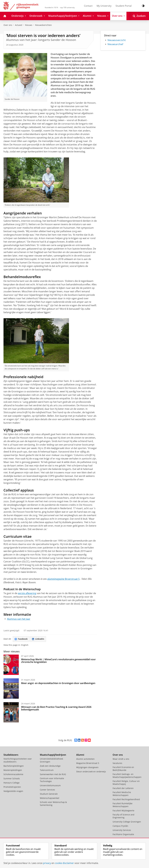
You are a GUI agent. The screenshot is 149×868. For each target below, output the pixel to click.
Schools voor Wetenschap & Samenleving (53, 804)
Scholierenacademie (13, 774)
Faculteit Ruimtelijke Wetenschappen (123, 805)
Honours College (11, 783)
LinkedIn (38, 639)
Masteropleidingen (13, 770)
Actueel (19, 25)
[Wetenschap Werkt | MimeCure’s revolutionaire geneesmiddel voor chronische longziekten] (11, 665)
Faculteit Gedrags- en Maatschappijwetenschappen (127, 776)
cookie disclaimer (64, 863)
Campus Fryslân (120, 826)
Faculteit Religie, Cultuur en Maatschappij (126, 783)
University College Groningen (127, 822)
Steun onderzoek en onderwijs (91, 772)
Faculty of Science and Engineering (123, 816)
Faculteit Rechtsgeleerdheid (126, 799)
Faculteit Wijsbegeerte (123, 811)
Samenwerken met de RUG (53, 774)
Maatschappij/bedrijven (53, 755)
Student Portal (124, 6)
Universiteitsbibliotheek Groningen (51, 760)
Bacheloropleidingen (14, 766)
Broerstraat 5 (72, 579)
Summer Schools (12, 778)
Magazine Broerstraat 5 (88, 763)
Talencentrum (47, 770)
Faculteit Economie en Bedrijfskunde (123, 769)
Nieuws (29, 25)
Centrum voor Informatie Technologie (52, 780)
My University (104, 6)
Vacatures (117, 763)
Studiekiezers (11, 755)
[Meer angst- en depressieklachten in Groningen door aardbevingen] (11, 689)
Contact (88, 6)
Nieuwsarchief (115, 44)
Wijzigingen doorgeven (87, 767)
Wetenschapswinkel (50, 798)
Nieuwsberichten (43, 25)
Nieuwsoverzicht (117, 40)
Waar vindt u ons (121, 759)
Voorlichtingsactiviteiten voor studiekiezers (18, 760)
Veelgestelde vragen (13, 791)
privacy (47, 863)
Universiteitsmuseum (50, 785)
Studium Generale (49, 794)
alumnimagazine (56, 579)
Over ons (8, 25)
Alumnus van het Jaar (19, 619)
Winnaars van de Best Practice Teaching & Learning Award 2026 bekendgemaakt (56, 708)
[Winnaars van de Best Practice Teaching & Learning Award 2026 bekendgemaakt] (11, 712)
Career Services (47, 790)
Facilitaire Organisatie (123, 834)
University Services (122, 830)
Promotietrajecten (12, 787)
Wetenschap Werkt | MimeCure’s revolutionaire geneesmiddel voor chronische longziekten (58, 661)
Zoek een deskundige (50, 766)
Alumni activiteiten (85, 759)
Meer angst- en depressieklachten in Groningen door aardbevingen (58, 683)
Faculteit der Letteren (123, 788)
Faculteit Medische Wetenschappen (122, 794)
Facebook (21, 639)
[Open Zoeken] (139, 16)
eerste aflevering (27, 593)
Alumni (80, 755)
